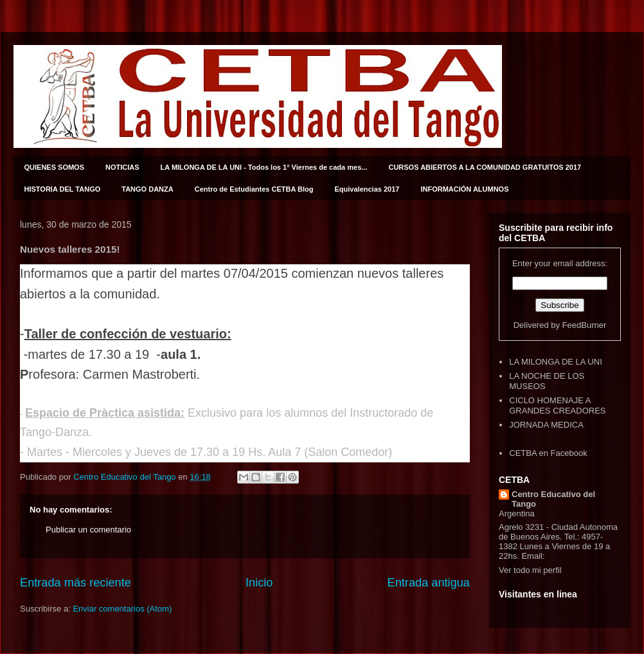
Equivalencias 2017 (367, 189)
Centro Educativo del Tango (553, 499)
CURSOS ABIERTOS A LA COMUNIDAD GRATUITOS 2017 (485, 167)
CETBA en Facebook (548, 453)
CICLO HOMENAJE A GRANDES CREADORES (557, 405)
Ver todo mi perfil (530, 570)
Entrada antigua (429, 583)
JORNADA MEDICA (546, 425)
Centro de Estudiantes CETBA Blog (254, 189)
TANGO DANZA (147, 189)
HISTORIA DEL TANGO (63, 189)
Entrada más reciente (76, 583)
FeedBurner (585, 325)
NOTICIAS (122, 167)
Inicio (259, 583)
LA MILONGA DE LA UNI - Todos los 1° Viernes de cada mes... (264, 167)
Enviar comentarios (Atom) (122, 609)
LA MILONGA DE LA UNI (556, 362)
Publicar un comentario (88, 530)
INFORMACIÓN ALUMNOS (464, 189)
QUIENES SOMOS (55, 167)
